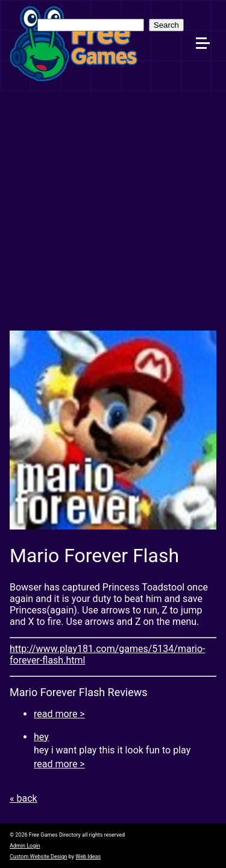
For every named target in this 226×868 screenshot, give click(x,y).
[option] (113, 430)
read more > (59, 714)
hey (41, 737)
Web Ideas (88, 857)
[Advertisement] (113, 211)
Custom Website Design (39, 857)
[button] (208, 19)
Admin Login (25, 846)
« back (24, 798)
